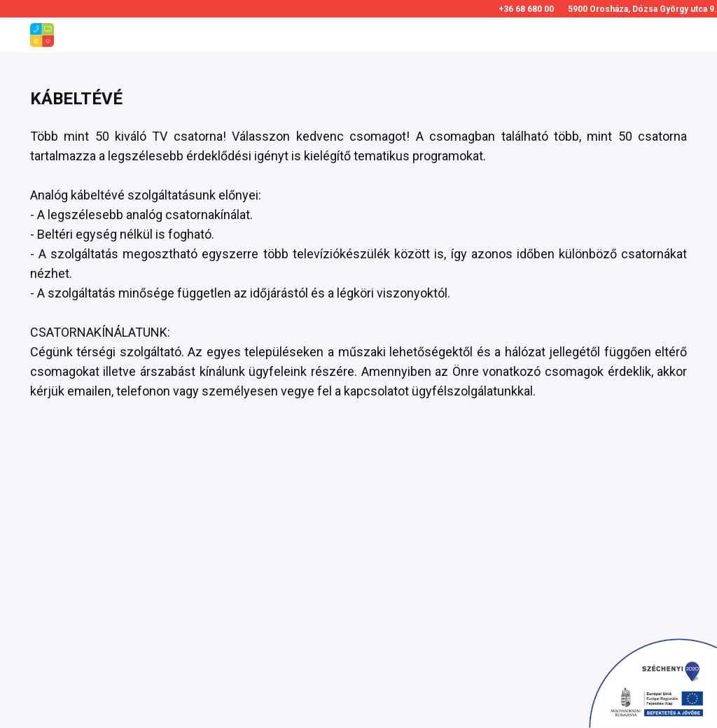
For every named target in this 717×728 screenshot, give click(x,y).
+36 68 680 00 (526, 9)
